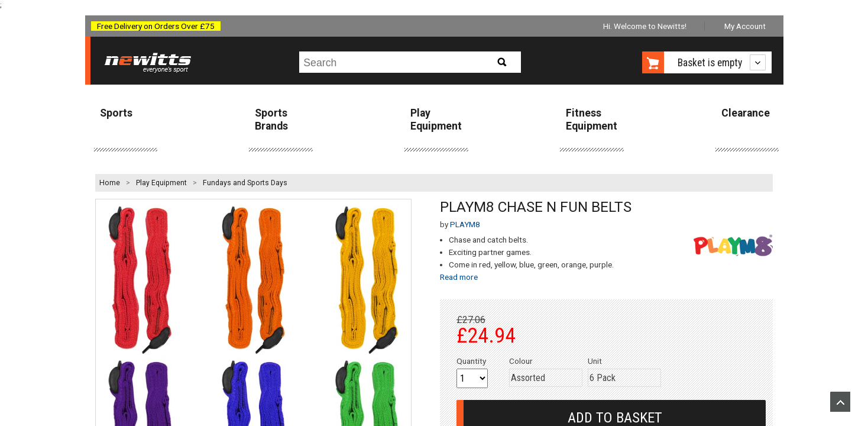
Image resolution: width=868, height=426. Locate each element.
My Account (745, 26)
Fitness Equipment (592, 119)
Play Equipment (436, 119)
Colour (521, 361)
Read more (459, 277)
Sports (116, 113)
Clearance (746, 113)
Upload (840, 402)
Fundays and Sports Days (245, 183)
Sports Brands (271, 119)
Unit (595, 361)
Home (110, 183)
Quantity (471, 361)
